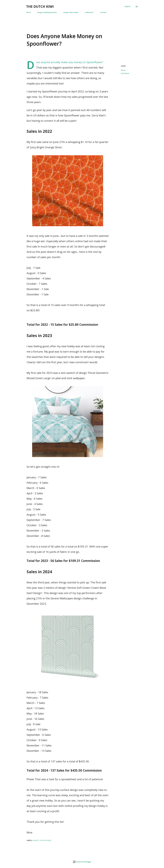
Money (123, 70)
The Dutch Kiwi (40, 6)
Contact (103, 12)
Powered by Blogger (82, 862)
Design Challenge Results (47, 12)
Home (28, 12)
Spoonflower (125, 73)
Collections (89, 12)
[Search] (127, 7)
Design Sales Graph (71, 12)
